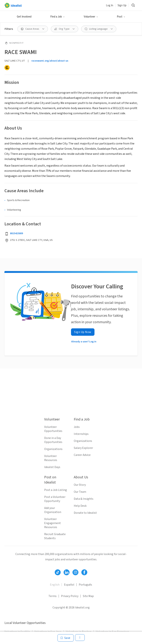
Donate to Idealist (85, 513)
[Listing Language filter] (99, 29)
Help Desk (80, 506)
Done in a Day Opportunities (53, 440)
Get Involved (24, 17)
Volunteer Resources (51, 458)
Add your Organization (53, 510)
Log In (110, 5)
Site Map (88, 596)
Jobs (77, 427)
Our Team (80, 492)
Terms (53, 596)
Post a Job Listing (56, 490)
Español (69, 585)
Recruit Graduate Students (55, 536)
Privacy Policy (70, 596)
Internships (81, 434)
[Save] (66, 638)
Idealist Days (52, 467)
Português (85, 585)
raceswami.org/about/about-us (50, 61)
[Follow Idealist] (58, 572)
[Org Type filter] (65, 29)
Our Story (80, 485)
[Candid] (7, 68)
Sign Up (122, 5)
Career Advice (82, 455)
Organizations (53, 449)
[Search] (133, 5)
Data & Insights (84, 499)
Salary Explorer (83, 448)
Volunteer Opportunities (53, 429)
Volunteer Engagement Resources (53, 523)
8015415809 (16, 233)
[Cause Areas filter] (33, 29)
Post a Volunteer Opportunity (55, 499)
